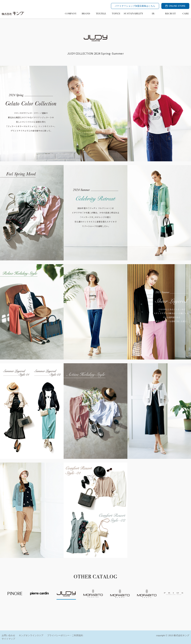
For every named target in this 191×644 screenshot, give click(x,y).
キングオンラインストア (31, 635)
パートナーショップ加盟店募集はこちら (135, 6)
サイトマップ (8, 639)
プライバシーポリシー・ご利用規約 (65, 635)
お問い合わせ (8, 635)
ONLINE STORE (175, 6)
